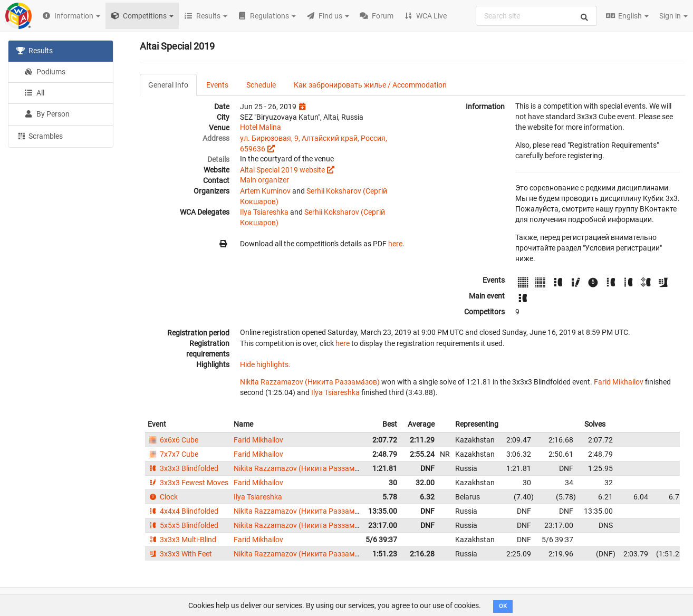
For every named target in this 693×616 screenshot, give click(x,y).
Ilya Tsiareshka (264, 212)
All (34, 93)
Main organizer (264, 180)
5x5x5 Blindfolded (183, 525)
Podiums (45, 72)
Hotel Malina (261, 127)
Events (217, 85)
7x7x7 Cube (173, 454)
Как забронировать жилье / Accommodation (370, 85)
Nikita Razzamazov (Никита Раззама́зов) (310, 382)
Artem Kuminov (265, 191)
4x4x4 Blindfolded (183, 511)
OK (503, 606)
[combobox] (536, 16)
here (395, 244)
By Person (47, 114)
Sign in (673, 16)
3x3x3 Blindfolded (183, 468)
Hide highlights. (265, 364)
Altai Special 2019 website (282, 170)
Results (35, 51)
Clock (163, 497)
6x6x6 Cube (173, 440)
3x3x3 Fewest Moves (188, 483)
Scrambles (40, 136)
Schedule (261, 85)
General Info (168, 85)
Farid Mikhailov (619, 382)
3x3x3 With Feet (180, 554)
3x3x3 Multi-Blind (182, 540)
